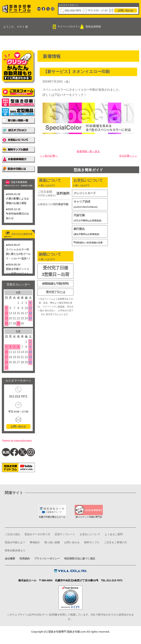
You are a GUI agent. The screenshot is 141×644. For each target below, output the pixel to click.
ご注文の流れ (14, 540)
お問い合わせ (126, 10)
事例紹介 (64, 548)
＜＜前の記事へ (50, 156)
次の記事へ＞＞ (127, 156)
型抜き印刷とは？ (41, 548)
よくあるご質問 (15, 548)
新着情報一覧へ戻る (88, 152)
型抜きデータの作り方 (41, 540)
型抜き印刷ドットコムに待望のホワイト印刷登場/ (17, 273)
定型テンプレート (72, 540)
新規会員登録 (93, 26)
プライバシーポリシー (52, 564)
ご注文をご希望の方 (40, 556)
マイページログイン (69, 26)
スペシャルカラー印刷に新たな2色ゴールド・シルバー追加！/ (18, 254)
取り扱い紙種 (83, 548)
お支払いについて (100, 540)
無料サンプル (14, 556)
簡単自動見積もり (69, 556)
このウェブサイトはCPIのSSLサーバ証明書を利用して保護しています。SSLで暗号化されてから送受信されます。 (70, 609)
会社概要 (11, 564)
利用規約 (27, 564)
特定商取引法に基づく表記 (88, 564)
